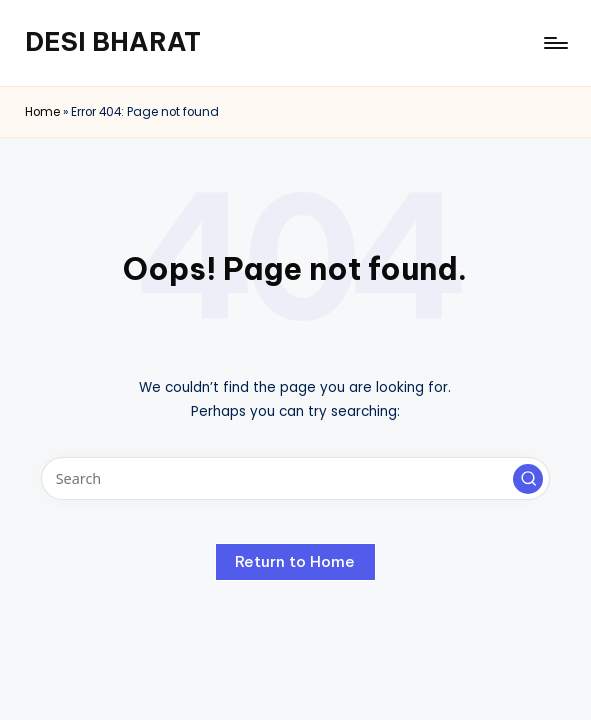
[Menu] (554, 43)
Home (42, 112)
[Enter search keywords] (295, 478)
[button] (528, 479)
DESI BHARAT (113, 42)
